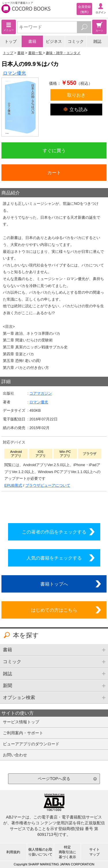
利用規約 (13, 852)
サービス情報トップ (21, 722)
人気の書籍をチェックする (54, 558)
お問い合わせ (15, 755)
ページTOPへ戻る (54, 779)
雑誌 (97, 41)
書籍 (32, 41)
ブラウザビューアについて (48, 485)
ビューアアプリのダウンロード (31, 744)
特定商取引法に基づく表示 (67, 852)
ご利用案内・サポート (23, 733)
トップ (11, 41)
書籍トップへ (54, 584)
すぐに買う (54, 150)
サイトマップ (94, 852)
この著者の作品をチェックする (54, 532)
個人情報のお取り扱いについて (40, 852)
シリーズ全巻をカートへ (54, 506)
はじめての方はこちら (54, 610)
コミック (76, 41)
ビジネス (54, 41)
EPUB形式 (13, 485)
